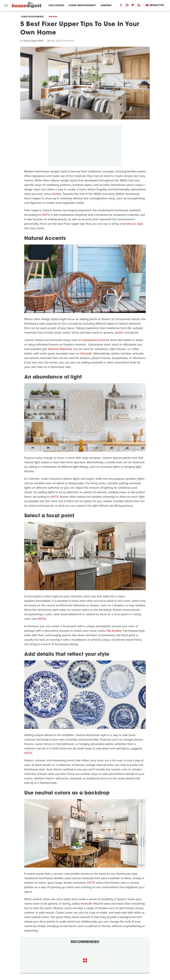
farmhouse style (132, 224)
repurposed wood (93, 340)
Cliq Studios (114, 631)
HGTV (46, 215)
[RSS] (139, 6)
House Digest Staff (33, 41)
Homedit (86, 353)
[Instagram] (127, 6)
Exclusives (56, 5)
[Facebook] (121, 6)
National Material (60, 349)
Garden (106, 5)
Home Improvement (82, 5)
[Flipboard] (133, 6)
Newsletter (155, 5)
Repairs (53, 17)
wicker (119, 333)
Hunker (56, 194)
